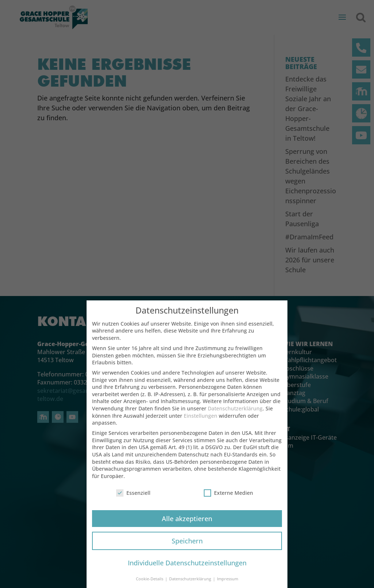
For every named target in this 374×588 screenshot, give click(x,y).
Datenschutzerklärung (235, 411)
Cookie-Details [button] (150, 581)
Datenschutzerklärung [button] (191, 581)
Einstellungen (201, 418)
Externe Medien (228, 495)
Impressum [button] (228, 581)
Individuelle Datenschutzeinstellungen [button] (187, 565)
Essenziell (133, 495)
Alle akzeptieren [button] (187, 521)
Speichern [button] (187, 543)
